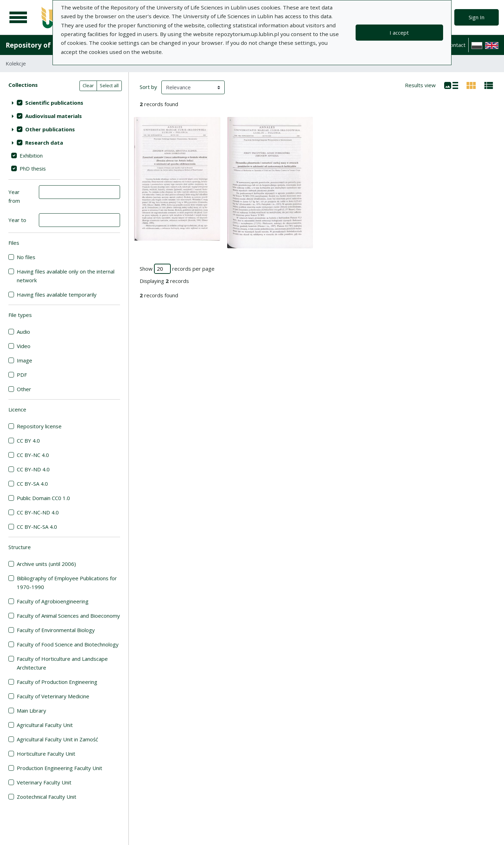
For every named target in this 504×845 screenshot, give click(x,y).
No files (26, 257)
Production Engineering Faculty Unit (59, 768)
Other (24, 389)
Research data (44, 143)
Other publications (50, 129)
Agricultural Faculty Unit (45, 725)
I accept (399, 33)
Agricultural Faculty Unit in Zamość (57, 739)
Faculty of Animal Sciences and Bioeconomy (68, 616)
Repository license (39, 426)
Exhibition (31, 155)
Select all (109, 85)
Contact (456, 45)
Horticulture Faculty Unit (46, 754)
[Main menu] (18, 18)
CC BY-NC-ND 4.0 (38, 512)
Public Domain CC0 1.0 (43, 498)
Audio (23, 332)
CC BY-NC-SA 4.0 (37, 527)
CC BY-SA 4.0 (32, 484)
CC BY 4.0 (28, 441)
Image (24, 360)
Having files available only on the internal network (66, 276)
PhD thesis (33, 168)
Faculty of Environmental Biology (56, 630)
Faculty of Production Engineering (57, 682)
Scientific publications (54, 103)
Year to (17, 220)
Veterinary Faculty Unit (44, 782)
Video (24, 346)
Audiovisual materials (54, 116)
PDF (22, 375)
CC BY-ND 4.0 (33, 469)
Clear (88, 85)
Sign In (477, 17)
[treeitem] (64, 103)
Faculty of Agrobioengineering (53, 601)
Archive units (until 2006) (46, 564)
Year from (14, 196)
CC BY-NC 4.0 (33, 455)
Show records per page (177, 269)
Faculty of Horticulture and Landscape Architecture (62, 663)
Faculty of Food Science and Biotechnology (68, 644)
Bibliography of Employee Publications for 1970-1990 (67, 583)
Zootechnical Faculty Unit (47, 797)
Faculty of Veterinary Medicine (53, 696)
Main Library (31, 711)
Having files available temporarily (57, 295)
